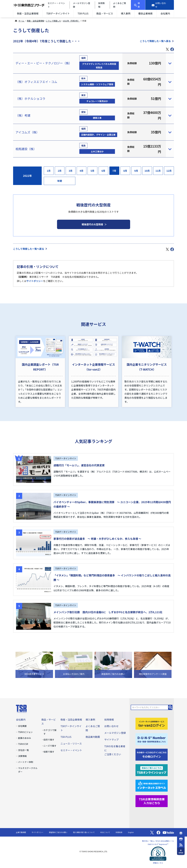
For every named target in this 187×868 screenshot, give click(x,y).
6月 (103, 171)
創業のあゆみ (25, 738)
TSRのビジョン (25, 732)
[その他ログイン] (152, 754)
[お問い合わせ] (160, 5)
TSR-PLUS (83, 13)
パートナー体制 (26, 762)
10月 (147, 171)
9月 (136, 171)
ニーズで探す (50, 746)
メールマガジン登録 (115, 733)
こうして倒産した (53, 21)
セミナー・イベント (71, 750)
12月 (169, 171)
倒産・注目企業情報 (28, 13)
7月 (114, 171)
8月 (125, 171)
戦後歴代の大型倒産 (92, 224)
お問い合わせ (111, 726)
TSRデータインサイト (58, 13)
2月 (60, 171)
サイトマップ (111, 739)
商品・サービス (105, 13)
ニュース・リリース (71, 743)
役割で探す (49, 752)
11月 (158, 171)
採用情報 (109, 720)
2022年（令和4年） (71, 21)
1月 (49, 171)
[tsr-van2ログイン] (152, 723)
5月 (92, 171)
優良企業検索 (145, 13)
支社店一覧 (24, 750)
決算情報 (22, 756)
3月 (71, 171)
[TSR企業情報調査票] (152, 801)
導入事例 (126, 13)
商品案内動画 (93, 737)
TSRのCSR (23, 744)
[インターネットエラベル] (152, 785)
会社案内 (165, 13)
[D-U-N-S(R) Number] (152, 739)
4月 (82, 171)
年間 (60, 181)
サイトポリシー (35, 281)
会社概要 (22, 726)
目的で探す (49, 740)
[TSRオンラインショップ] (152, 770)
